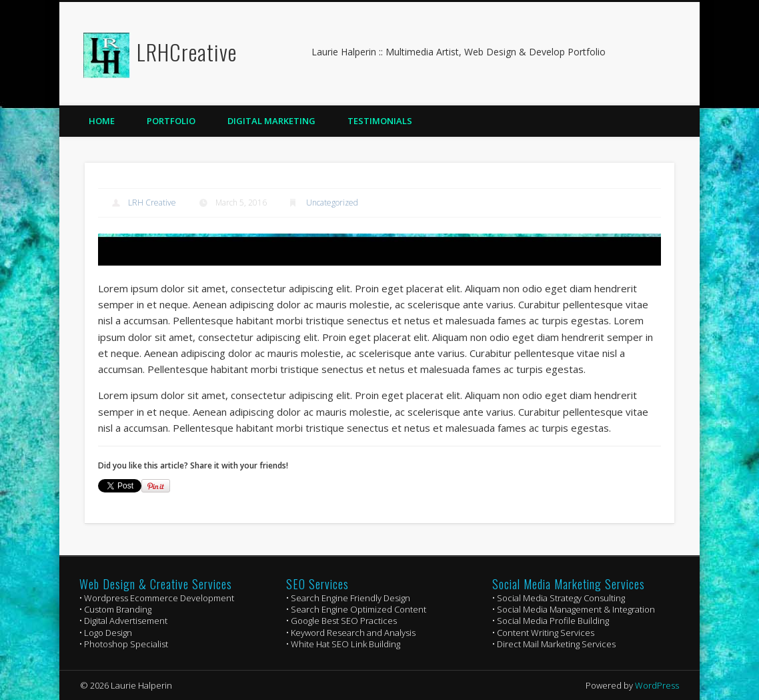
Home (102, 121)
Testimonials (380, 121)
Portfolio (171, 121)
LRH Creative (152, 203)
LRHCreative (187, 52)
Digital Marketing (271, 121)
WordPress (657, 685)
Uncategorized (332, 203)
